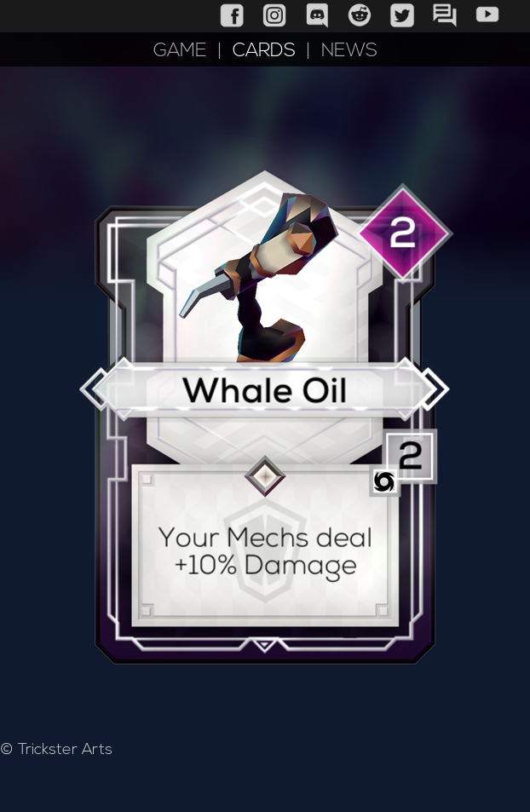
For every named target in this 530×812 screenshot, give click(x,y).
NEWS (349, 52)
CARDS (264, 52)
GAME (180, 52)
